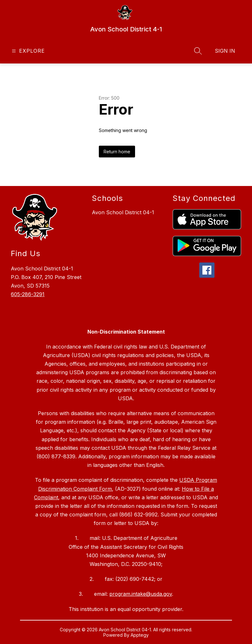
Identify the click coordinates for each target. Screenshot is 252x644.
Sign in (225, 51)
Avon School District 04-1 (123, 212)
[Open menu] (27, 51)
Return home (117, 152)
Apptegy (140, 635)
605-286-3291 (28, 294)
